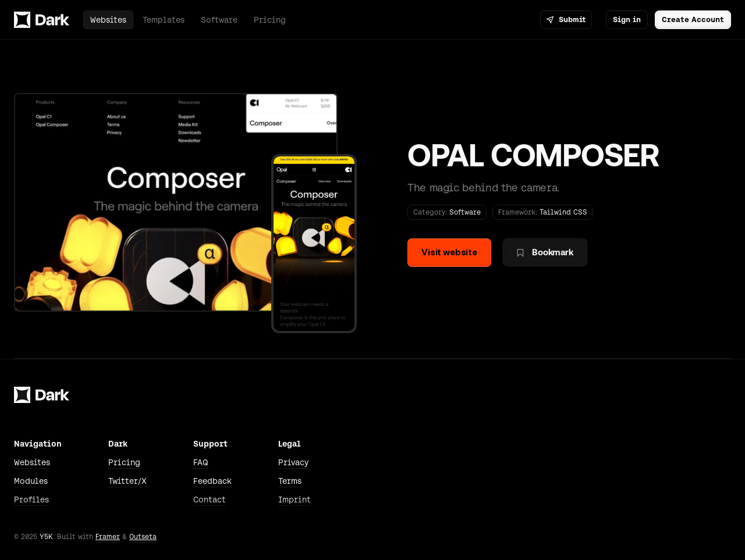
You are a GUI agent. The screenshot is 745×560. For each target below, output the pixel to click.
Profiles (31, 500)
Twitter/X (127, 481)
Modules (31, 481)
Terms (290, 481)
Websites (32, 462)
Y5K (46, 537)
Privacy (293, 462)
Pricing (124, 462)
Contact (210, 500)
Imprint (295, 500)
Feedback (212, 481)
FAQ (201, 462)
